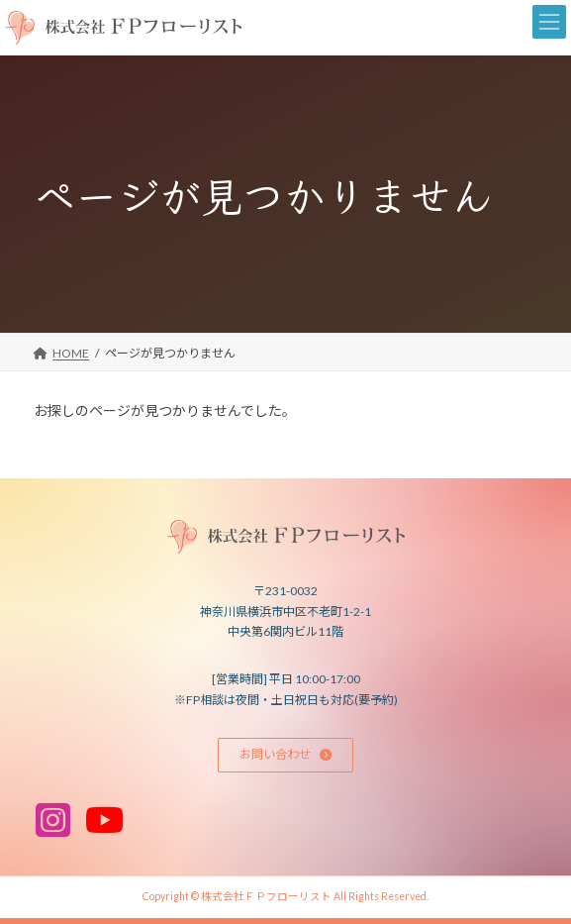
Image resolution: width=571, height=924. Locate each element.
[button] (286, 755)
